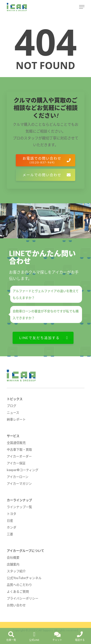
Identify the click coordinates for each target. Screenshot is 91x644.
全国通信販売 (16, 443)
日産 (10, 520)
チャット (57, 635)
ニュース (13, 412)
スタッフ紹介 (16, 571)
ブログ (12, 406)
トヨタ (12, 514)
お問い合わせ (16, 605)
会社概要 (13, 557)
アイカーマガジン (19, 483)
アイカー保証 (16, 463)
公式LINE (34, 635)
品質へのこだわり (19, 585)
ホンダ (12, 527)
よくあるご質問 (18, 591)
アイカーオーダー (19, 456)
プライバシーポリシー (23, 598)
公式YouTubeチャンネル (24, 578)
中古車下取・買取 (19, 449)
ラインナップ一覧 (19, 507)
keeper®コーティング (23, 470)
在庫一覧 (11, 635)
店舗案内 (13, 564)
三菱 (10, 534)
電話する (80, 635)
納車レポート (16, 419)
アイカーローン (18, 477)
